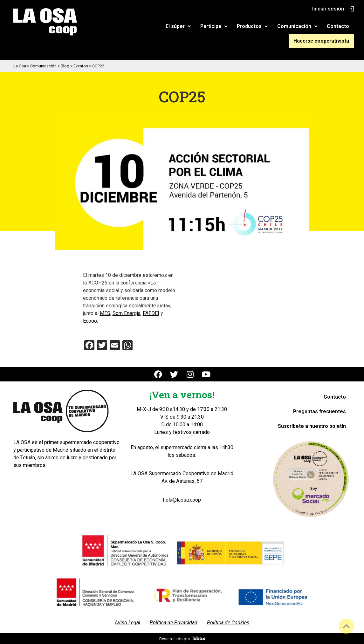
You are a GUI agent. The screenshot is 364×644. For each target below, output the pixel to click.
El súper (178, 26)
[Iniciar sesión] (351, 9)
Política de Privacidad (174, 622)
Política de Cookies (228, 622)
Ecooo (90, 321)
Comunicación (297, 26)
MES (105, 313)
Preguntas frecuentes (319, 411)
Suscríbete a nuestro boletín (312, 426)
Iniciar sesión (328, 9)
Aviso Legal (127, 622)
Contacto (338, 26)
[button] (178, 26)
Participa (214, 26)
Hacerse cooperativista (323, 41)
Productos (252, 26)
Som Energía (127, 313)
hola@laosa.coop (182, 500)
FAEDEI (151, 313)
